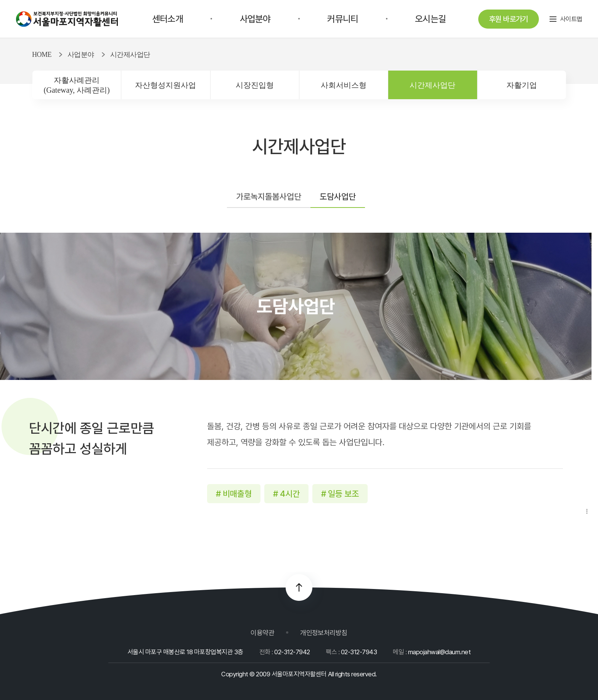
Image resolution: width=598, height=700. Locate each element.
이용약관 (262, 633)
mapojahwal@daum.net (439, 652)
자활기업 (522, 85)
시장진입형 (255, 85)
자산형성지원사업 (166, 85)
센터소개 (168, 19)
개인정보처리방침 (324, 633)
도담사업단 (338, 196)
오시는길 (430, 19)
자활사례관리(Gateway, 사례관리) (77, 85)
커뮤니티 (343, 19)
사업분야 (255, 19)
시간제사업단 (432, 85)
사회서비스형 (344, 85)
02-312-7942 (292, 652)
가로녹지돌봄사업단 (269, 196)
